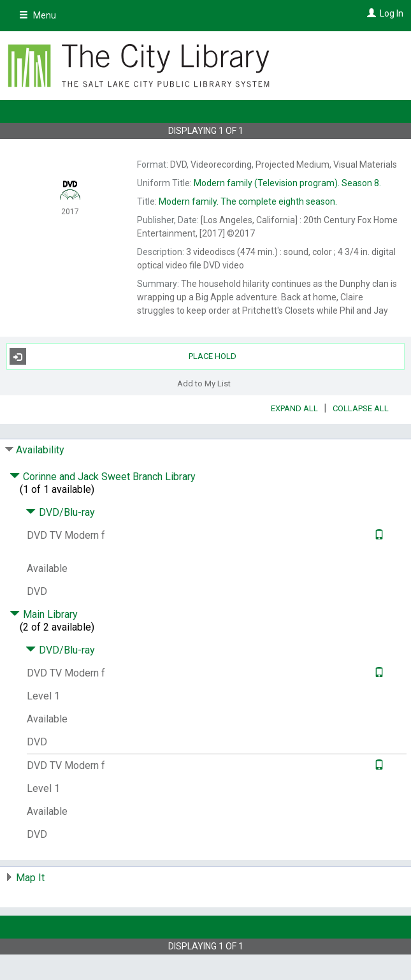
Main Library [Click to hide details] (44, 614)
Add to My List (204, 383)
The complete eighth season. (248, 201)
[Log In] (370, 13)
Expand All (294, 408)
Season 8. (287, 183)
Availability (40, 450)
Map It (30, 878)
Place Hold (123, 356)
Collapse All (361, 408)
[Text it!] (378, 535)
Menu (38, 15)
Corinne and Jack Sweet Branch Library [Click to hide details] (103, 477)
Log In (392, 13)
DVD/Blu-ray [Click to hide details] (60, 512)
